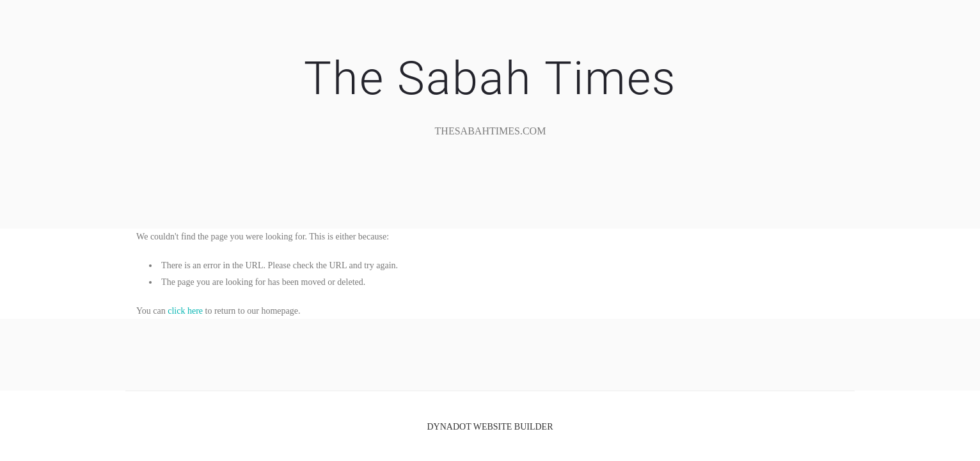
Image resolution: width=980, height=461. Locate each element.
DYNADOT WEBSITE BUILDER (490, 427)
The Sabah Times (490, 78)
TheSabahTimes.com (491, 131)
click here (185, 311)
